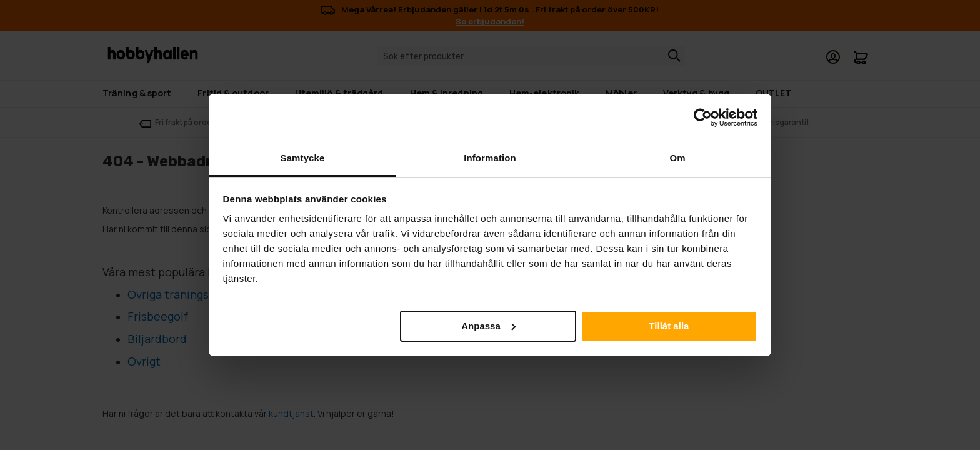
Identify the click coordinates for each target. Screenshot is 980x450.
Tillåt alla (669, 326)
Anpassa (488, 326)
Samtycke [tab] (303, 158)
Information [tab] (490, 158)
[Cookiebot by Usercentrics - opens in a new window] (703, 117)
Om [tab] (677, 158)
